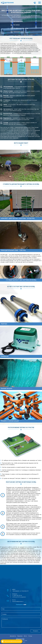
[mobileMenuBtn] (38, 3)
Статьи (30, 636)
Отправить (36, 631)
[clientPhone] (21, 614)
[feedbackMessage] (21, 623)
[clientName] (21, 609)
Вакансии (20, 636)
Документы (13, 636)
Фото (25, 636)
